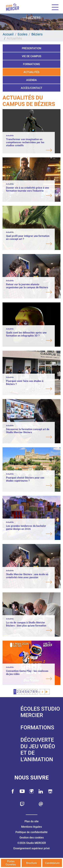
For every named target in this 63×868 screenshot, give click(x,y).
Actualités (32, 72)
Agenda (32, 80)
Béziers (37, 34)
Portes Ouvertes (11, 863)
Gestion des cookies (32, 838)
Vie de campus (32, 56)
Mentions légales (32, 827)
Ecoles (23, 34)
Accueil (8, 34)
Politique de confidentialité (32, 832)
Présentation (32, 48)
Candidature (52, 863)
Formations (32, 64)
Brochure (32, 863)
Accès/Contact (32, 88)
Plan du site (32, 821)
